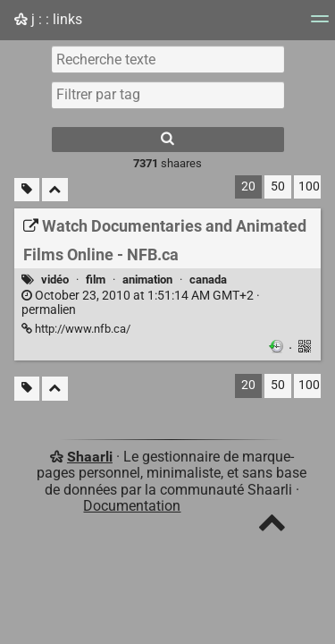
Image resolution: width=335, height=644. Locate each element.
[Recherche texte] (168, 59)
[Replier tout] (55, 190)
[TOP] (272, 526)
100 (309, 186)
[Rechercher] (168, 140)
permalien (141, 303)
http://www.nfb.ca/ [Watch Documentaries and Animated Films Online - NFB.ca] (76, 329)
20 (248, 186)
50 (278, 186)
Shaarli (90, 457)
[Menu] (320, 25)
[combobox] (168, 95)
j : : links (48, 19)
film (96, 280)
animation (147, 280)
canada (208, 280)
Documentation (132, 506)
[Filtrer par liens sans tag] (27, 190)
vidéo (55, 280)
